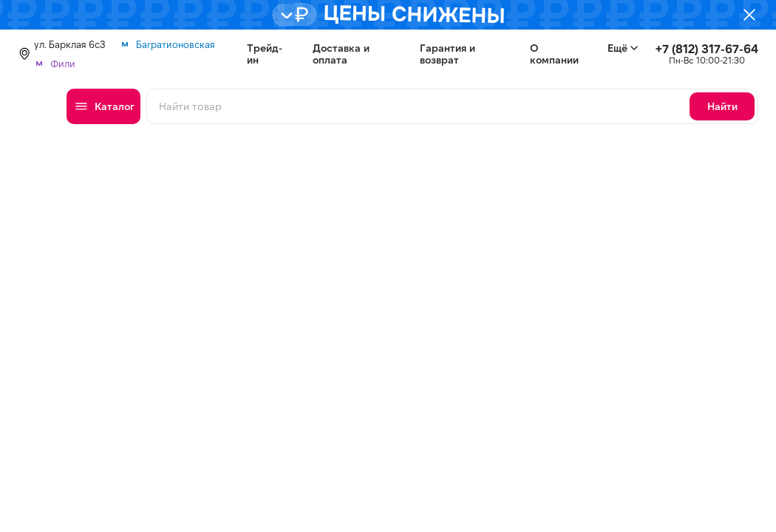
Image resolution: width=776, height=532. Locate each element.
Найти (722, 106)
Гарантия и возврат (447, 54)
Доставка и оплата (341, 54)
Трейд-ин (265, 54)
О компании (554, 54)
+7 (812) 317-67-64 (707, 48)
